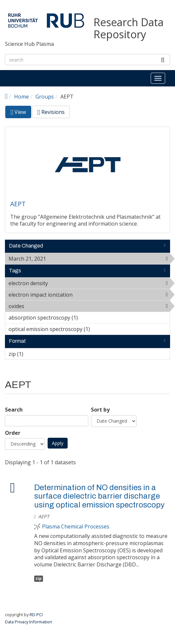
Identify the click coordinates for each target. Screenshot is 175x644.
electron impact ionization (89, 296)
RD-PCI (36, 615)
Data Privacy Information (29, 622)
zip (39, 578)
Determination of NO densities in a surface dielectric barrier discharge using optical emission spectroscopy (99, 496)
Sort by (100, 410)
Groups (45, 97)
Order (13, 433)
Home (22, 97)
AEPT (18, 204)
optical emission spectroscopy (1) (89, 330)
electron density (65, 283)
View (21, 113)
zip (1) (33, 354)
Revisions (51, 112)
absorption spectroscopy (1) (88, 318)
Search (14, 410)
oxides (41, 306)
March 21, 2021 (63, 259)
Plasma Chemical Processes (76, 527)
